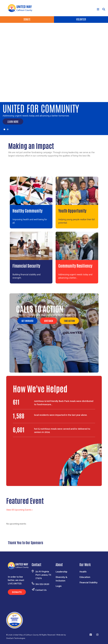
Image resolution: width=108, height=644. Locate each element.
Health (83, 571)
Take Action (69, 321)
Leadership (61, 571)
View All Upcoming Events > (19, 510)
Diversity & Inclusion (61, 579)
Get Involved (27, 321)
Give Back (49, 321)
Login (59, 586)
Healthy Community (27, 211)
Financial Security (26, 266)
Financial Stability (88, 582)
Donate (27, 19)
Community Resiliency (75, 266)
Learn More (13, 121)
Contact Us (41, 590)
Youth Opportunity (72, 211)
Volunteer (81, 19)
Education (85, 577)
